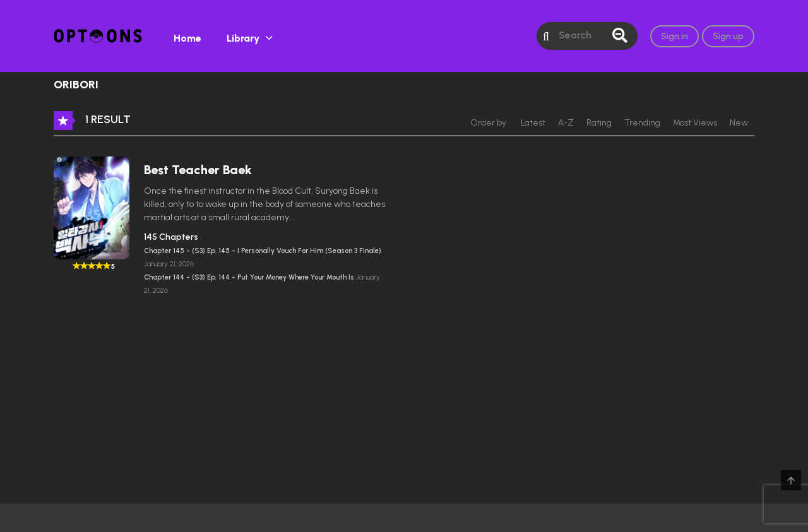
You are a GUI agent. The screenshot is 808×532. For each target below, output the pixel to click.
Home (187, 38)
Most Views (695, 123)
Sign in (674, 36)
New (739, 123)
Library (243, 38)
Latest (533, 123)
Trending (642, 123)
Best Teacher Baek (198, 170)
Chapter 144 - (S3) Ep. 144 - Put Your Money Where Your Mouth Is (250, 277)
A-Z (566, 123)
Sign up (728, 36)
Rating (599, 123)
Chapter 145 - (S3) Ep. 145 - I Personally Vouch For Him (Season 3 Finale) (263, 251)
